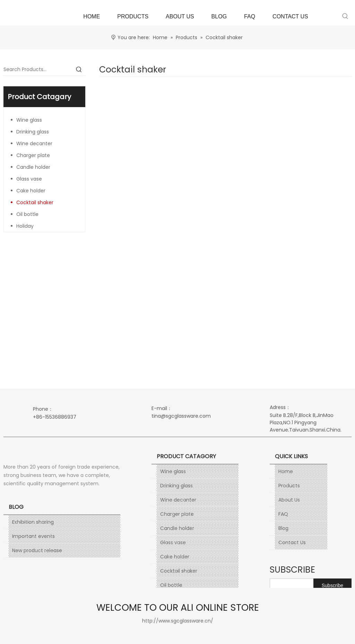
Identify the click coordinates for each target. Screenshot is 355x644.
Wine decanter (34, 143)
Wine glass (29, 120)
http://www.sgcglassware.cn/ (178, 621)
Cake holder (31, 191)
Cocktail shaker (35, 202)
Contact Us (292, 542)
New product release (37, 550)
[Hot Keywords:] (345, 16)
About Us (289, 500)
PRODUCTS (133, 16)
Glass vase (29, 179)
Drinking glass (33, 132)
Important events (33, 536)
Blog (283, 528)
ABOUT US (180, 16)
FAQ (250, 16)
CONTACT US (290, 16)
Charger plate (33, 155)
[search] (307, 585)
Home (286, 471)
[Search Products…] (38, 69)
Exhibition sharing (33, 522)
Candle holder (33, 167)
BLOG (219, 16)
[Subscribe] (332, 585)
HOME (92, 16)
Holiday (25, 226)
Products (289, 486)
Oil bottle (27, 214)
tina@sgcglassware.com (181, 416)
